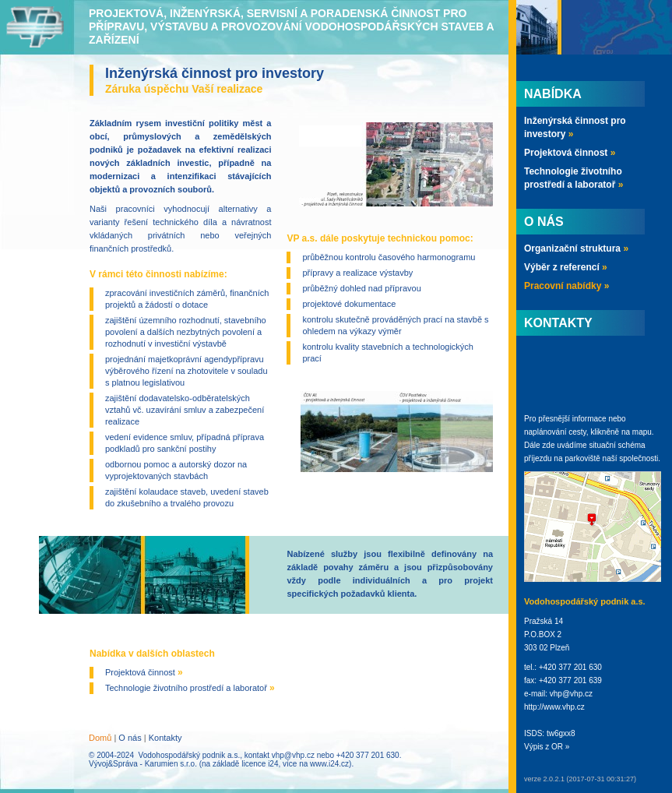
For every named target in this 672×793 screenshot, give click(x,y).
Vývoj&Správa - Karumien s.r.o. (143, 764)
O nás (130, 738)
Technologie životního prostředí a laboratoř (190, 688)
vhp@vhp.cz (293, 755)
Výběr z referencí (566, 267)
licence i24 (260, 764)
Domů (100, 738)
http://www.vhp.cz (554, 707)
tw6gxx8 (561, 733)
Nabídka (553, 94)
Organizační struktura (576, 248)
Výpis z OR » (547, 747)
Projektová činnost (144, 672)
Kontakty (165, 738)
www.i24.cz (329, 764)
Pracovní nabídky (566, 286)
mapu (642, 432)
